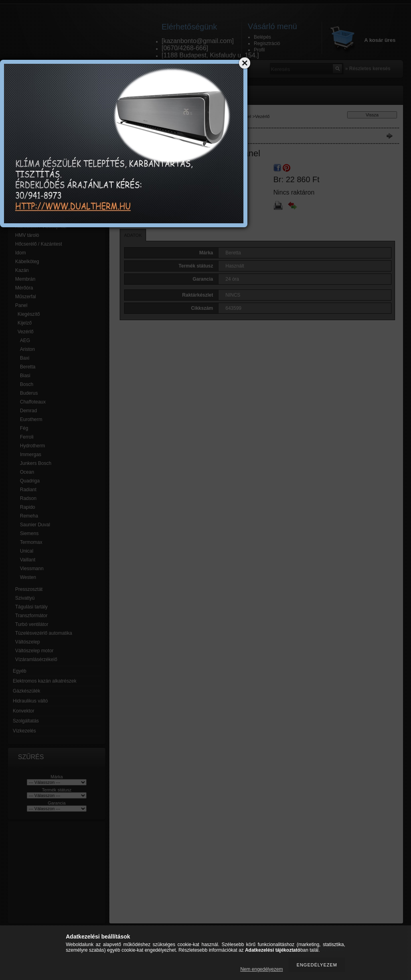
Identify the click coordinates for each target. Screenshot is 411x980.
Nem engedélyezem (262, 969)
